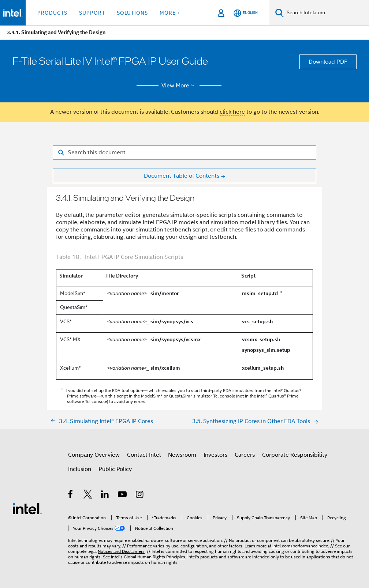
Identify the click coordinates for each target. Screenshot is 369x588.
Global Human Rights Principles (154, 557)
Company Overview (94, 455)
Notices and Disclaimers (121, 551)
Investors (215, 455)
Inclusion (80, 469)
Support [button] (92, 13)
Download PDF (328, 62)
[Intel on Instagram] (140, 495)
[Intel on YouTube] (123, 495)
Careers (245, 455)
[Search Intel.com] (326, 13)
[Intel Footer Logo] (27, 508)
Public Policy (115, 469)
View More (179, 86)
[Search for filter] (184, 152)
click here (232, 112)
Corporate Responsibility (295, 455)
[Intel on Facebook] (71, 495)
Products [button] (52, 13)
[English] (246, 13)
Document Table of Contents (182, 176)
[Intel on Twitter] (88, 495)
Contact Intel (144, 455)
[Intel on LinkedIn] (105, 495)
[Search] (279, 13)
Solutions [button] (132, 13)
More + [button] (170, 13)
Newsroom (182, 455)
